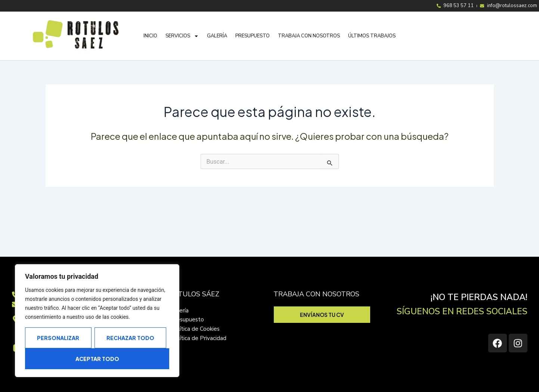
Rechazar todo (130, 338)
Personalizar (58, 338)
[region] (97, 321)
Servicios (182, 39)
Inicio (150, 39)
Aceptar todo (97, 359)
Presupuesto (253, 39)
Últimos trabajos (372, 39)
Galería (217, 39)
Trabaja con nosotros (309, 39)
